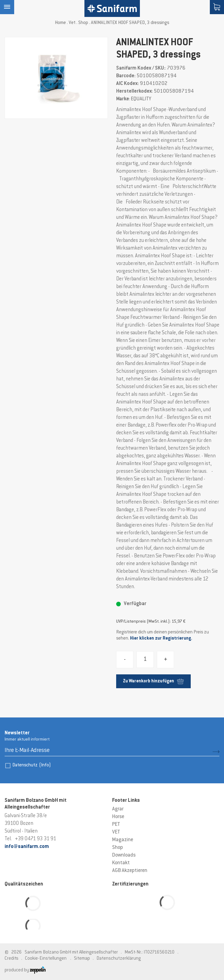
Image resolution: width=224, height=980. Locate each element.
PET (116, 825)
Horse (118, 817)
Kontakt (121, 863)
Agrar (118, 809)
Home (60, 23)
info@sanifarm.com (27, 847)
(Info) (45, 765)
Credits (12, 959)
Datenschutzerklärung (119, 959)
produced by (25, 970)
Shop (83, 23)
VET (116, 832)
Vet (72, 23)
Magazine (123, 840)
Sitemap (82, 959)
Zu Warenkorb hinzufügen (153, 681)
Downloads (124, 855)
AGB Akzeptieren (130, 871)
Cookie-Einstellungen (46, 959)
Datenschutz (32, 765)
